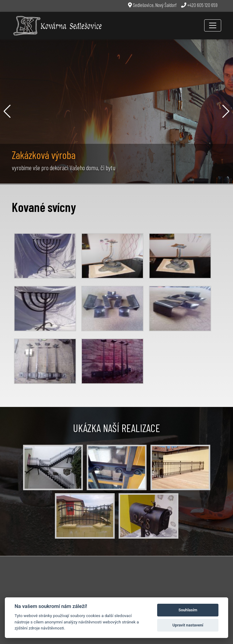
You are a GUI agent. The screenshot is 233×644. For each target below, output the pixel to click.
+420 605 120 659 (199, 5)
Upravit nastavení (188, 625)
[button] (7, 111)
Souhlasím (188, 610)
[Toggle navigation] (213, 25)
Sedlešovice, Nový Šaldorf (152, 5)
